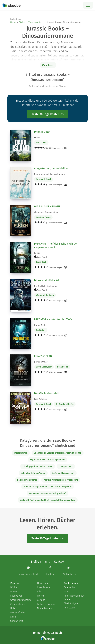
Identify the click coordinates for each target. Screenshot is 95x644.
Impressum (70, 608)
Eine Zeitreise (40, 399)
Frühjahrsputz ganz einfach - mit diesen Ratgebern (48, 487)
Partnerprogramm (46, 604)
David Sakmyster (44, 367)
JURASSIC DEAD (43, 356)
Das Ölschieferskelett (47, 393)
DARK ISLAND (42, 132)
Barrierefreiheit (18, 613)
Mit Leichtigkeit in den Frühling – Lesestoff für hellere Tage (47, 500)
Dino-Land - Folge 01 (46, 280)
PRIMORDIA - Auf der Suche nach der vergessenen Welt (56, 246)
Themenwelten (35, 22)
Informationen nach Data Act (74, 597)
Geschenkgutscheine (21, 600)
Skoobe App (16, 596)
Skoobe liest (17, 621)
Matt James (41, 143)
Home (13, 22)
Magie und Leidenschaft (63, 473)
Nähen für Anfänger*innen (33, 473)
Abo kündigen (71, 603)
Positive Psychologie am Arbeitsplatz (61, 480)
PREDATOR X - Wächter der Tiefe (53, 319)
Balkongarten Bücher (27, 480)
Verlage (41, 600)
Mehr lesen (48, 65)
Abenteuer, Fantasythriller (46, 212)
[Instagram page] (70, 571)
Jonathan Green (43, 217)
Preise (14, 592)
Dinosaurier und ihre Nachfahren (49, 174)
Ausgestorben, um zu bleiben (51, 169)
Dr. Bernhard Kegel (65, 404)
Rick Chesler (62, 367)
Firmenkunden (44, 608)
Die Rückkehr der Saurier (46, 286)
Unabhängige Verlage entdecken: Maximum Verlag (58, 453)
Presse (40, 596)
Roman (37, 138)
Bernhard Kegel (43, 179)
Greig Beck (41, 262)
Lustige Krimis (66, 466)
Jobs (39, 592)
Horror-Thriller (41, 325)
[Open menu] (88, 5)
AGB (66, 592)
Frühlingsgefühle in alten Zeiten (37, 466)
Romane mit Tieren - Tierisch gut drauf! (47, 493)
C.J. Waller (41, 330)
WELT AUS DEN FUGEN (47, 207)
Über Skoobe (44, 587)
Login (13, 617)
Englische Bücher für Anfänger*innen (48, 460)
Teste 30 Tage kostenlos (48, 114)
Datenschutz (70, 587)
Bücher (22, 22)
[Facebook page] (51, 571)
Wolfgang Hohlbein (45, 295)
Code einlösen (18, 604)
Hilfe (13, 608)
